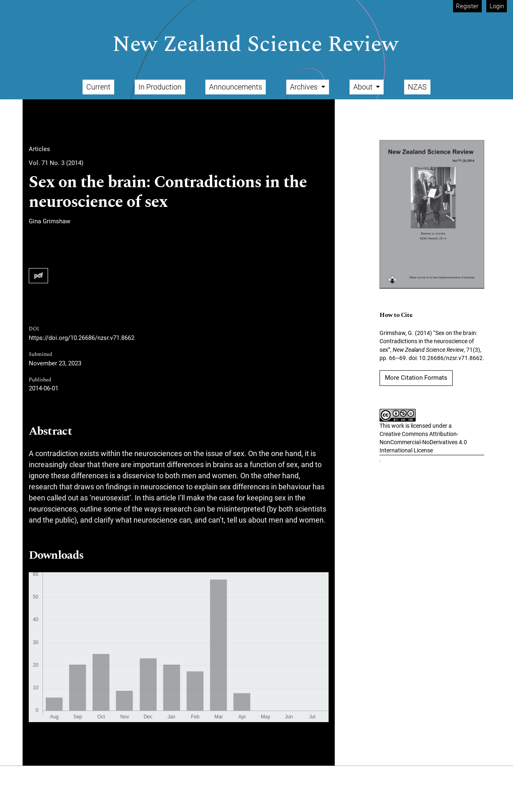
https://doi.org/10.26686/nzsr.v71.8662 (82, 338)
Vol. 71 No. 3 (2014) (56, 163)
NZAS (417, 87)
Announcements (236, 87)
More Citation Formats (416, 378)
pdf (38, 275)
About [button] (364, 87)
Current (98, 87)
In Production (160, 87)
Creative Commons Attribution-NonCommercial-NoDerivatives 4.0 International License (423, 442)
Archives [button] (305, 87)
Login (497, 6)
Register (467, 6)
